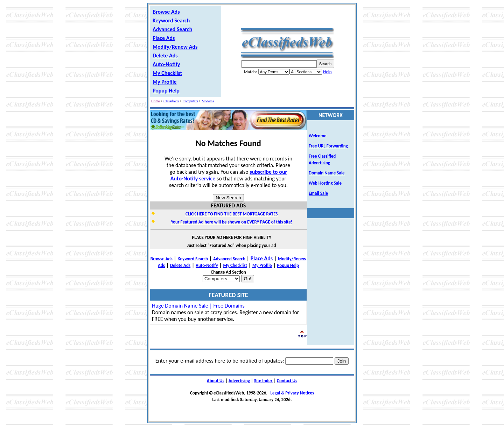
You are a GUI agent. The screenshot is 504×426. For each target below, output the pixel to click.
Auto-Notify (166, 64)
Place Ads (164, 38)
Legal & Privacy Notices (292, 393)
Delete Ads (165, 56)
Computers (190, 101)
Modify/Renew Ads (175, 47)
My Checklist (167, 73)
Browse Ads (166, 12)
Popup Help (166, 91)
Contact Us (287, 381)
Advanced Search (172, 29)
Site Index (263, 381)
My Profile (165, 82)
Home (155, 101)
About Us (216, 381)
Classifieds (171, 101)
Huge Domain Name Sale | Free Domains (198, 306)
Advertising (239, 381)
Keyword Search (171, 20)
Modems (208, 101)
